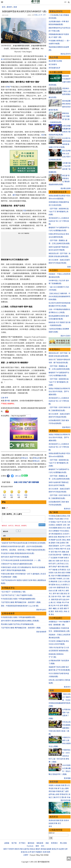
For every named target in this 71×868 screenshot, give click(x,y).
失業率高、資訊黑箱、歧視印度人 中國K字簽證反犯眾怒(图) (23, 551)
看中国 (59, 555)
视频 (52, 690)
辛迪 (69, 797)
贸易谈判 (56, 546)
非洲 (65, 820)
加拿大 (66, 558)
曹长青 (64, 797)
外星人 (61, 611)
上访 (64, 579)
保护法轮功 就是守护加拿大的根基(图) (15, 558)
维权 (54, 579)
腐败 (64, 552)
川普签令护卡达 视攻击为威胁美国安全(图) (17, 565)
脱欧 (50, 561)
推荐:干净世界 (9, 849)
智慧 (61, 608)
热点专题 (54, 57)
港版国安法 (58, 534)
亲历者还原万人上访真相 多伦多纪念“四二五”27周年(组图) (59, 221)
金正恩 (59, 540)
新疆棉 (55, 528)
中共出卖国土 (64, 531)
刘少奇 (53, 606)
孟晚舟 (53, 543)
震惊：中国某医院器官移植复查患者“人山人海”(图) (20, 607)
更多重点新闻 (66, 188)
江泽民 (68, 546)
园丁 (63, 791)
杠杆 (61, 561)
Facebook (30, 846)
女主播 (55, 591)
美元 (65, 561)
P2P (56, 576)
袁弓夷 (51, 534)
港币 (50, 567)
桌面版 (7, 843)
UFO (66, 537)
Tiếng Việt (39, 855)
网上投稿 (63, 843)
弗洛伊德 (61, 537)
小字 (44, 15)
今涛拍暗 (57, 785)
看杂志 (33, 849)
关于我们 (22, 843)
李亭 (50, 826)
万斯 (67, 543)
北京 (69, 570)
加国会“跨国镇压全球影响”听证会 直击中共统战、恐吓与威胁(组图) (59, 391)
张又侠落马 (53, 64)
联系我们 (54, 843)
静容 (58, 794)
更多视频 (67, 778)
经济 (43, 135)
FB (59, 558)
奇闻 (56, 611)
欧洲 (54, 820)
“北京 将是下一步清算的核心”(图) (13, 593)
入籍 (52, 596)
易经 (51, 608)
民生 (60, 596)
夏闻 (67, 788)
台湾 (59, 570)
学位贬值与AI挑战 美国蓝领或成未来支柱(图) (18, 554)
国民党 (51, 537)
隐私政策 (40, 843)
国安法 (60, 528)
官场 (54, 555)
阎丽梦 (53, 540)
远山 (63, 788)
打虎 (50, 555)
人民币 (59, 564)
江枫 (54, 797)
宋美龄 (59, 602)
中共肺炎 (52, 516)
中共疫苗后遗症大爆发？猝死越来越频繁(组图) (18, 600)
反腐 (67, 552)
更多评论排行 (41, 611)
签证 (66, 594)
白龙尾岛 (64, 585)
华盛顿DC (39, 852)
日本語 (46, 855)
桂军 (60, 600)
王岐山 (64, 540)
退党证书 (55, 849)
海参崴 (55, 570)
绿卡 (56, 596)
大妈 (56, 573)
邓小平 (64, 602)
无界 (66, 849)
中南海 (56, 549)
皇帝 (61, 606)
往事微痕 (56, 531)
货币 (54, 564)
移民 (67, 591)
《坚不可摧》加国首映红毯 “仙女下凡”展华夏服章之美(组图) (59, 212)
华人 (64, 591)
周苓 (50, 791)
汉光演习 (66, 534)
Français (33, 855)
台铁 (64, 525)
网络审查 (54, 582)
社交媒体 (54, 558)
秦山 (54, 794)
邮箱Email (52, 833)
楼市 (14, 195)
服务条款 (31, 843)
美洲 (15, 7)
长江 (65, 528)
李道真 (51, 788)
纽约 (33, 852)
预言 (53, 611)
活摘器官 (59, 525)
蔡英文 (64, 570)
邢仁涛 (68, 794)
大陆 (52, 576)
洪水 (50, 531)
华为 (60, 552)
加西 (49, 852)
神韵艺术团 (18, 849)
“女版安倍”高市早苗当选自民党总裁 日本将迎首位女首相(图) (23, 544)
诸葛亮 (66, 606)
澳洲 (53, 600)
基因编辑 (65, 576)
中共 (65, 549)
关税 (58, 543)
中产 (50, 570)
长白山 (58, 585)
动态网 (61, 849)
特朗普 (51, 519)
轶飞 (59, 788)
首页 (4, 7)
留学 (54, 594)
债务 (58, 561)
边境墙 (62, 543)
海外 (64, 596)
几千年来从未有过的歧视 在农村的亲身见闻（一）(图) (21, 561)
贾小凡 (67, 785)
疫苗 (69, 528)
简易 (63, 785)
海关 (58, 594)
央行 (54, 561)
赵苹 (50, 794)
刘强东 (51, 573)
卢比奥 (56, 519)
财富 (67, 567)
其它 (59, 823)
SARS (54, 588)
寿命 (66, 611)
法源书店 (26, 849)
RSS (43, 846)
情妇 (56, 552)
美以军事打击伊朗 (55, 61)
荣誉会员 (24, 458)
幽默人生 (56, 608)
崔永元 (51, 549)
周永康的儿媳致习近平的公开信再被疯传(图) (17, 625)
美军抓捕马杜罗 (54, 68)
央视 (60, 591)
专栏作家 (54, 782)
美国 (50, 546)
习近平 (59, 522)
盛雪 (67, 791)
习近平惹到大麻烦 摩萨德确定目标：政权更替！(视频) (21, 603)
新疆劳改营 (61, 588)
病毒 (61, 519)
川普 (24, 211)
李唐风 (59, 791)
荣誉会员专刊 (56, 11)
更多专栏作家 (66, 800)
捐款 (47, 843)
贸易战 (53, 522)
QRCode (18, 476)
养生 (52, 614)
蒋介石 (53, 602)
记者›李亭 (5, 398)
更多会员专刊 (66, 54)
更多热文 (67, 509)
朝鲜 (62, 558)
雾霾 (59, 576)
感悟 (65, 608)
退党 (56, 537)
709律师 (59, 579)
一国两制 (65, 555)
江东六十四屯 (63, 582)
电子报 (14, 843)
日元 (67, 564)
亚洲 (61, 820)
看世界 (9, 7)
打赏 (36, 15)
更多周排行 (66, 427)
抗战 (64, 600)
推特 (37, 846)
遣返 (62, 594)
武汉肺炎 (62, 516)
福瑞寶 (49, 849)
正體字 (26, 855)
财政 (63, 567)
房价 (59, 573)
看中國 (7, 401)
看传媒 (43, 849)
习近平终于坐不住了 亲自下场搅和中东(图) (17, 596)
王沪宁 (62, 546)
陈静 (54, 791)
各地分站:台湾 (26, 852)
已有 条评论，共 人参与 (12, 514)
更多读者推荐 (41, 633)
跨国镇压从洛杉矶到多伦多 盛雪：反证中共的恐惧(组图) (22, 548)
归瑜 (56, 788)
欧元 (63, 564)
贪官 (52, 552)
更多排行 (67, 687)
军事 (56, 823)
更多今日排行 (66, 336)
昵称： (5, 508)
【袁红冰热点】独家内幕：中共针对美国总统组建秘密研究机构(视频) (59, 296)
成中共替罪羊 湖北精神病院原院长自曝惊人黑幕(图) (20, 622)
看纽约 (38, 849)
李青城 (62, 794)
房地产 (9, 87)
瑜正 (50, 797)
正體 (65, 2)
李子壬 (59, 797)
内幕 (61, 549)
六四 (69, 522)
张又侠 (64, 522)
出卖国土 (52, 525)
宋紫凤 (51, 785)
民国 (56, 600)
